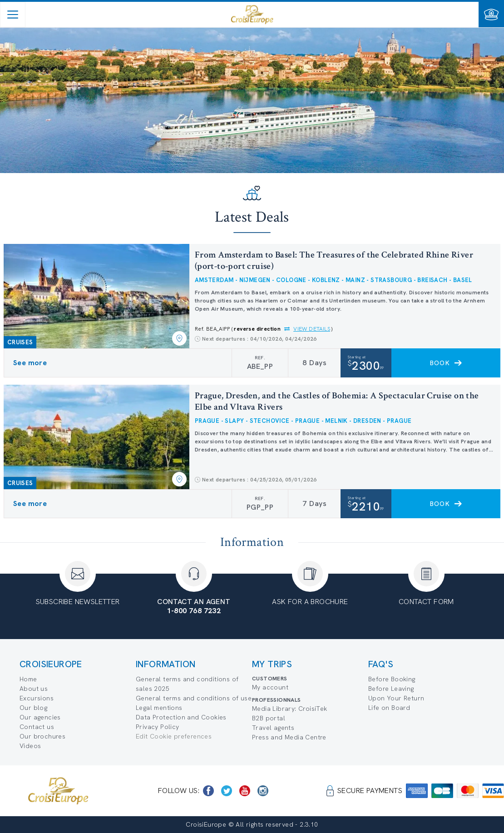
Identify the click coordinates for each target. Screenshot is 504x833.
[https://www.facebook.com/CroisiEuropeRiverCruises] (208, 791)
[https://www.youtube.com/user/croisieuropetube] (245, 791)
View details (312, 329)
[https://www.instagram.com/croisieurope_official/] (263, 791)
